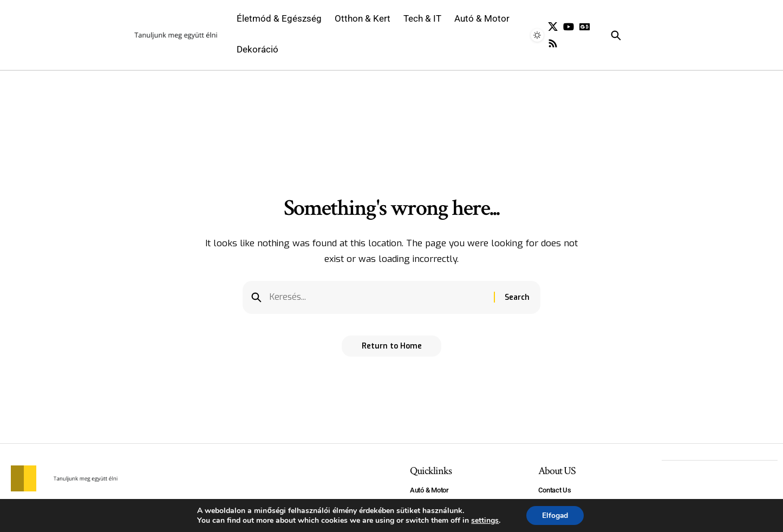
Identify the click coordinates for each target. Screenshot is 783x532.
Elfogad (555, 515)
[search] (633, 35)
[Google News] (585, 27)
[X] (553, 27)
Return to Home (392, 348)
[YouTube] (569, 27)
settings (484, 520)
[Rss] (553, 44)
